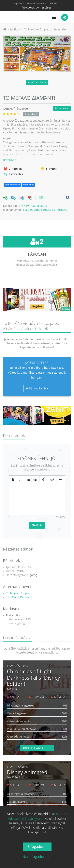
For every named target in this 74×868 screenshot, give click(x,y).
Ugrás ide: (62, 108)
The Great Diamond (19, 597)
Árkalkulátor (30, 8)
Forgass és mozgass (54, 210)
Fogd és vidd (31, 210)
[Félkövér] (13, 479)
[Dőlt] (20, 479)
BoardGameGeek (36, 3)
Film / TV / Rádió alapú (32, 206)
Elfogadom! (37, 846)
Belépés (46, 8)
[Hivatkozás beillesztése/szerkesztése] (44, 479)
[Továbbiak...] (61, 479)
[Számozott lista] (35, 479)
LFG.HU (53, 3)
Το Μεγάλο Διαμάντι (19, 593)
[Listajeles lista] (28, 479)
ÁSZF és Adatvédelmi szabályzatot (37, 816)
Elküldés (37, 525)
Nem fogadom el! (37, 857)
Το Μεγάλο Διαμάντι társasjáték (46, 29)
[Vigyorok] (52, 479)
